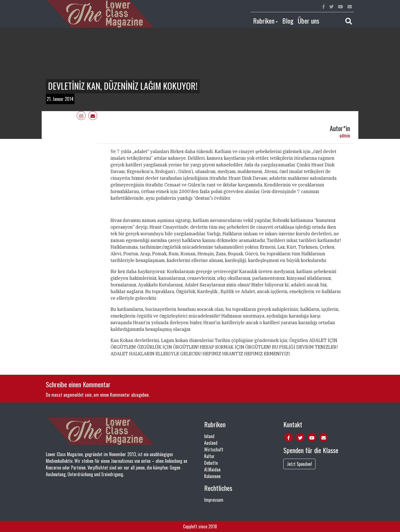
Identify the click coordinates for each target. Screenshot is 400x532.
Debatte (211, 463)
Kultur (209, 456)
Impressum (214, 500)
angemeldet (73, 395)
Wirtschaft (214, 449)
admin (345, 136)
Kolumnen (212, 476)
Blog (288, 21)
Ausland (211, 443)
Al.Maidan (212, 469)
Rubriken (264, 21)
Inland (209, 436)
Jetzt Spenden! (299, 464)
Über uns (308, 21)
